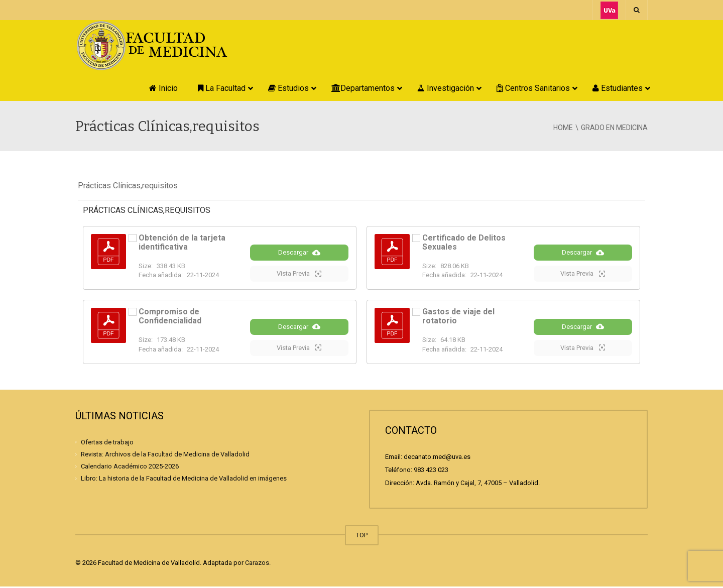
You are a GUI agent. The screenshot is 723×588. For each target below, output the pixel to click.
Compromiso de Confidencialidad (170, 317)
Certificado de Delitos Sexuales (464, 242)
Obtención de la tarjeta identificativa (182, 242)
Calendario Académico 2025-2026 (130, 468)
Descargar (299, 253)
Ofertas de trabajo (107, 444)
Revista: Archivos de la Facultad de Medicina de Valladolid (165, 456)
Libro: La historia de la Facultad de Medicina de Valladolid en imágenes (184, 480)
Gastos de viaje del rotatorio (458, 317)
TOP (362, 537)
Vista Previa (299, 274)
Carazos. (258, 564)
